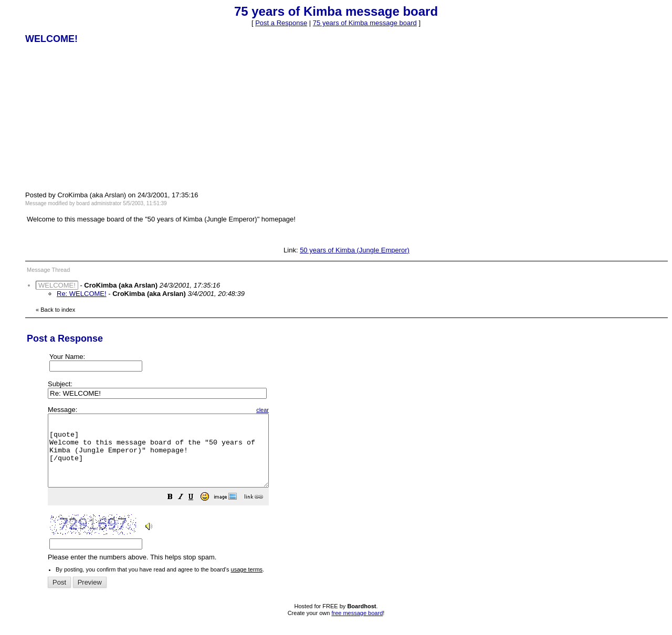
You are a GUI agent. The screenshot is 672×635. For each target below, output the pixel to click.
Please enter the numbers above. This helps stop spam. (354, 491)
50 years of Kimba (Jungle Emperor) (355, 250)
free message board (357, 627)
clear (289, 410)
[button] (196, 512)
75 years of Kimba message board (365, 23)
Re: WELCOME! (82, 294)
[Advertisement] (104, 117)
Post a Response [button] (281, 23)
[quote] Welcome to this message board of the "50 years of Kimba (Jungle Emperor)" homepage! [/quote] (171, 458)
